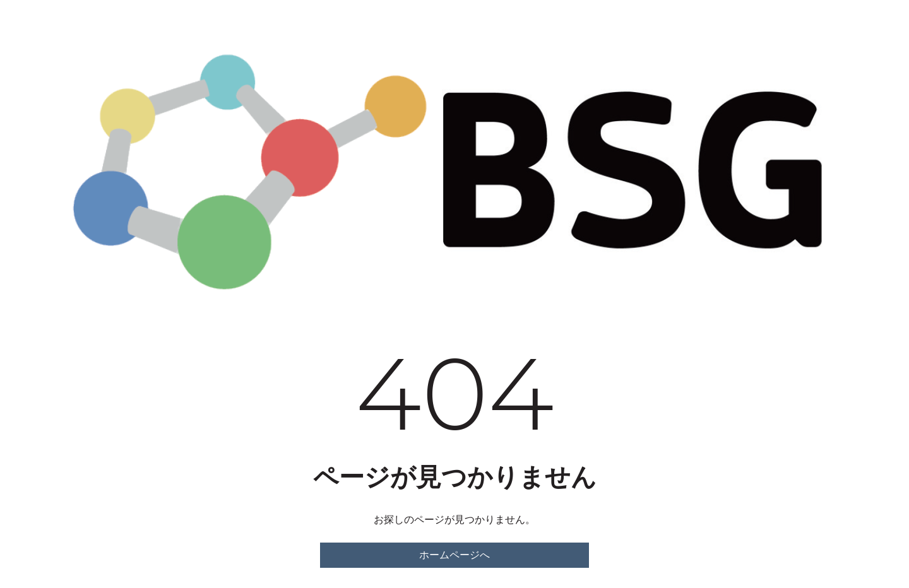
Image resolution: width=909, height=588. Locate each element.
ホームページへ (454, 555)
